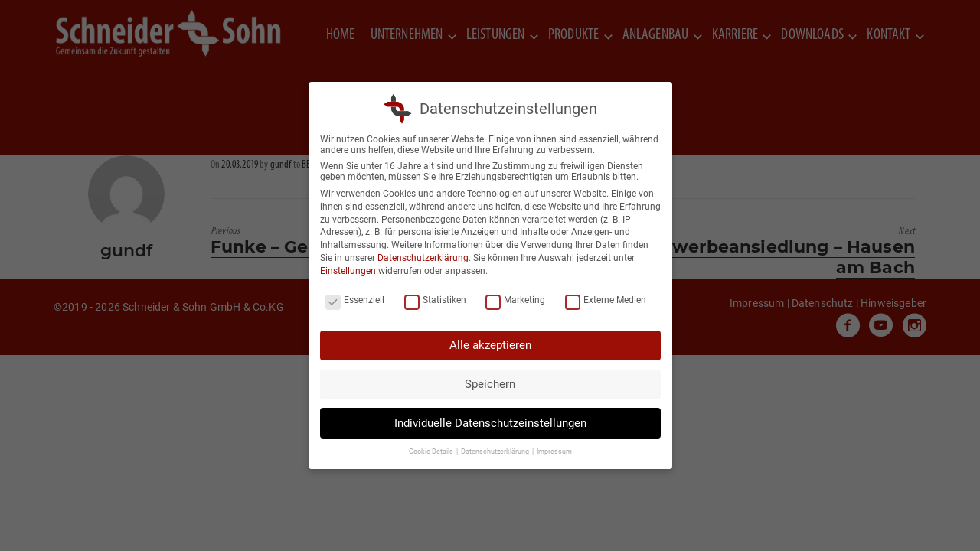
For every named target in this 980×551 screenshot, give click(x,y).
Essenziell (355, 300)
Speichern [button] (490, 384)
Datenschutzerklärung (423, 258)
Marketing (515, 300)
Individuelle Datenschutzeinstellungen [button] (490, 423)
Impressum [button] (554, 452)
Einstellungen (348, 271)
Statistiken (435, 300)
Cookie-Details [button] (432, 452)
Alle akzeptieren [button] (490, 345)
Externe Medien (606, 300)
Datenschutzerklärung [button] (496, 452)
